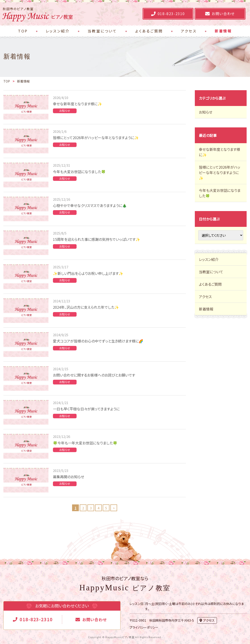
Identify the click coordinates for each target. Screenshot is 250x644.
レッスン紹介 (209, 259)
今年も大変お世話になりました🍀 (79, 172)
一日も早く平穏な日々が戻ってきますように (86, 409)
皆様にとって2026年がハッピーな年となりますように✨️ (96, 138)
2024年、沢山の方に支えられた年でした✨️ (86, 307)
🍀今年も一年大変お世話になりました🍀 (85, 443)
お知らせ (65, 111)
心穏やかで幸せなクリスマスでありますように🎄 (90, 205)
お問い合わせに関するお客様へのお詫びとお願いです (94, 375)
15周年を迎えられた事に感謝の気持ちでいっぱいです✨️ (97, 239)
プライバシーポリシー (144, 627)
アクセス (205, 297)
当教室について (211, 272)
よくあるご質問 (210, 284)
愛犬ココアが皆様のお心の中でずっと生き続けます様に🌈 (98, 341)
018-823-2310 (36, 619)
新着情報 (206, 309)
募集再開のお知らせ (69, 477)
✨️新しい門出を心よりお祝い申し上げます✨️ (88, 273)
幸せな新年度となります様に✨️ (77, 104)
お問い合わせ (94, 620)
